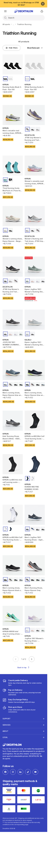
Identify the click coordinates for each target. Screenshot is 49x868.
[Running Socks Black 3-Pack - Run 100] (13, 64)
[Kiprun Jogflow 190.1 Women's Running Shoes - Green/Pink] (35, 267)
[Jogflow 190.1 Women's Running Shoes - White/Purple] (35, 616)
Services (7, 725)
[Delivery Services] (24, 683)
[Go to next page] (32, 659)
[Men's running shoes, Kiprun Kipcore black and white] (13, 565)
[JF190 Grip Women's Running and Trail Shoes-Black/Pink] (35, 115)
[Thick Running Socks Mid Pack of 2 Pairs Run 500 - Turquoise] (13, 166)
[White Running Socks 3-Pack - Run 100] (35, 64)
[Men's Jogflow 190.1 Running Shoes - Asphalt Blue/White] (35, 515)
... (13, 24)
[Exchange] (19, 701)
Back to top (24, 668)
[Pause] (43, 4)
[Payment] (24, 692)
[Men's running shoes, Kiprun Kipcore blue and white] (35, 370)
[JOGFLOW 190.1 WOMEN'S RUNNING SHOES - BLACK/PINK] (13, 320)
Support (7, 719)
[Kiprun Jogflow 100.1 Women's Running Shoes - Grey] (35, 320)
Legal (5, 737)
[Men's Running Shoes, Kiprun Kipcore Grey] (35, 565)
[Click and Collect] (24, 709)
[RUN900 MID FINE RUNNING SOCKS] (35, 464)
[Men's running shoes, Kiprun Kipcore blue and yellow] (13, 370)
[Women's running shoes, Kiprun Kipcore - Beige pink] (13, 216)
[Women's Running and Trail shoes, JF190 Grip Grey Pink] (35, 216)
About (5, 731)
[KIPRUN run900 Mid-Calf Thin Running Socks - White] (13, 515)
